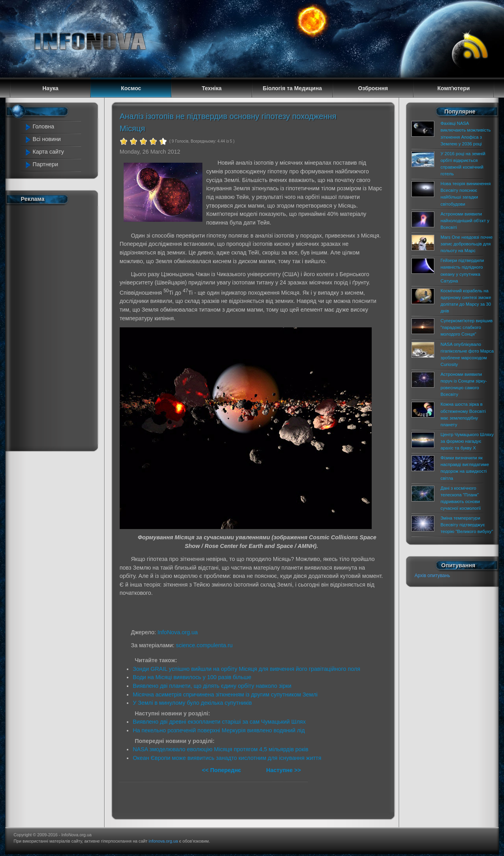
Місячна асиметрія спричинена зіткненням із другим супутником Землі (225, 694)
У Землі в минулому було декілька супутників (192, 703)
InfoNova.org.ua (178, 632)
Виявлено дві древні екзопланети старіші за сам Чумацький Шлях (219, 722)
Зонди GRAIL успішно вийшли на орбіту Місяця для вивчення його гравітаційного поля (246, 669)
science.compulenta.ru (204, 645)
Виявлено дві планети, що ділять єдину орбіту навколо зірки (212, 686)
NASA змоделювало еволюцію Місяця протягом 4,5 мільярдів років (220, 749)
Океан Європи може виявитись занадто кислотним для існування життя (227, 758)
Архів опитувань (432, 576)
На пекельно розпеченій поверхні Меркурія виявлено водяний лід (219, 730)
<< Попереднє (222, 770)
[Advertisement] (56, 326)
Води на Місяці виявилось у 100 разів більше (192, 677)
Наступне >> (283, 770)
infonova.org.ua (163, 841)
